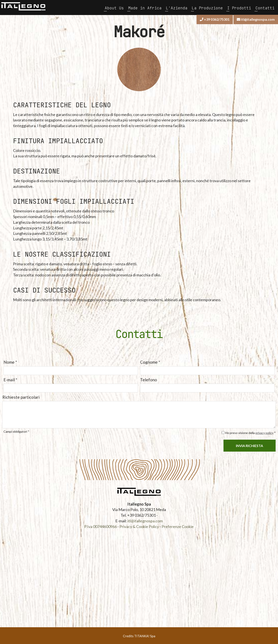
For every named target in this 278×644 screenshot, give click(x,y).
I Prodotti (239, 8)
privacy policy (265, 432)
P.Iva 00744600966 (101, 525)
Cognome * (150, 361)
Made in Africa (145, 8)
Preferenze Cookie (178, 525)
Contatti (265, 8)
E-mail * (10, 379)
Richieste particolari (21, 396)
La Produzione (208, 8)
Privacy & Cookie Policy (139, 525)
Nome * (10, 361)
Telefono (149, 379)
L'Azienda (177, 8)
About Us (114, 8)
